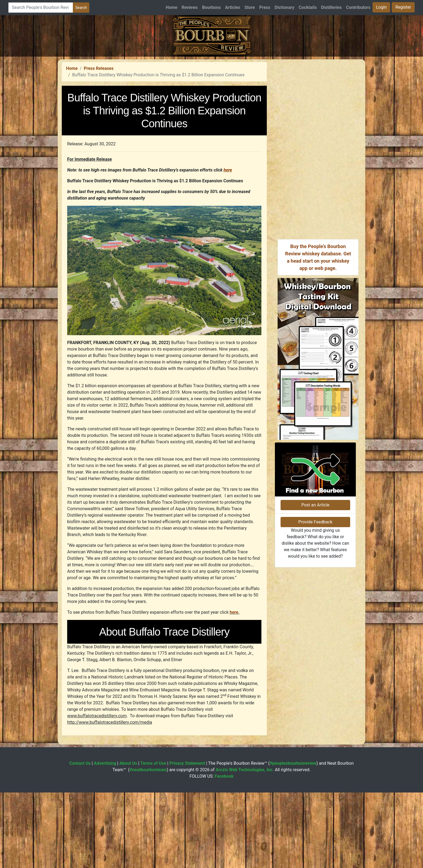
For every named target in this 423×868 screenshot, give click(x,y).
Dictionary (284, 7)
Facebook (224, 776)
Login (381, 7)
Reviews (190, 7)
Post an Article (315, 505)
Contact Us (80, 763)
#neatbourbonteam (148, 770)
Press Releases (98, 68)
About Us (128, 763)
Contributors (358, 7)
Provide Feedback (315, 522)
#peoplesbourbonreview (293, 763)
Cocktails (308, 7)
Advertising (105, 763)
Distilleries (331, 7)
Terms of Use (153, 763)
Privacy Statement (187, 763)
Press (265, 7)
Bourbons (211, 7)
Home (171, 7)
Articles (233, 7)
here (234, 612)
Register (403, 7)
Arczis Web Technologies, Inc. (245, 770)
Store (250, 7)
